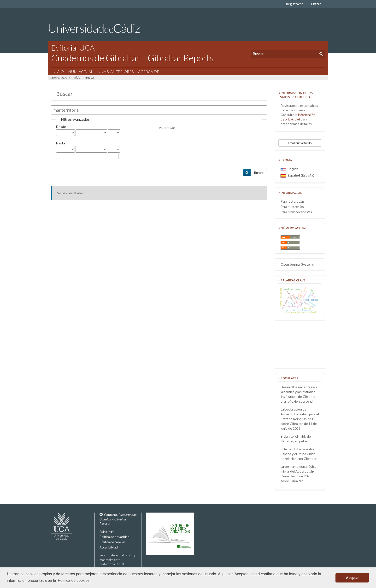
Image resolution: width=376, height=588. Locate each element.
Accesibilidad (109, 547)
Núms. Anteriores (116, 71)
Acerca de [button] (150, 71)
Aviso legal (107, 532)
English (290, 169)
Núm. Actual (81, 71)
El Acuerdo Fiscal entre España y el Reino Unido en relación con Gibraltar (299, 454)
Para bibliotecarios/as (296, 212)
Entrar (316, 4)
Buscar (259, 173)
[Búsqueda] (284, 54)
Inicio (58, 71)
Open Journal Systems (297, 264)
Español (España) (297, 175)
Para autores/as (292, 207)
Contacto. (118, 519)
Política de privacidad (115, 537)
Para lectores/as (293, 201)
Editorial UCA (58, 78)
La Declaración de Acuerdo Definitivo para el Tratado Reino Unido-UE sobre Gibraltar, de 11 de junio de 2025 (300, 419)
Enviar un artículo (300, 143)
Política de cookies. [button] (74, 580)
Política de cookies (112, 542)
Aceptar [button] (352, 578)
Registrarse (295, 4)
